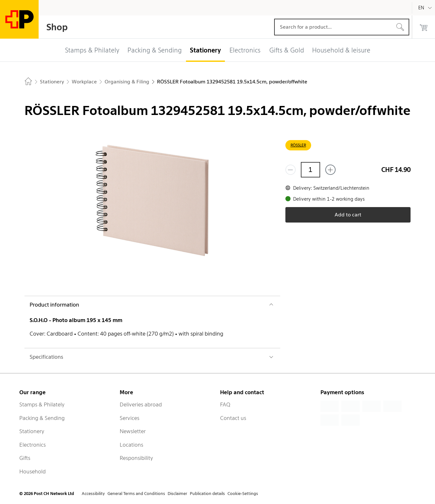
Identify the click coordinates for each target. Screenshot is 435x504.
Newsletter (133, 431)
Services (130, 418)
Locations (131, 445)
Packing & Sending (42, 418)
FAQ (225, 404)
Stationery (32, 431)
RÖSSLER (298, 145)
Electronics (32, 445)
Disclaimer (177, 494)
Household (32, 471)
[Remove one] (291, 170)
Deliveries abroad (141, 404)
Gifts (25, 458)
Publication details (207, 494)
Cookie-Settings (243, 494)
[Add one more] (330, 170)
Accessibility (93, 494)
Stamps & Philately (42, 404)
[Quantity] (310, 170)
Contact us (233, 418)
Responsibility (136, 458)
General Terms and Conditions (136, 494)
